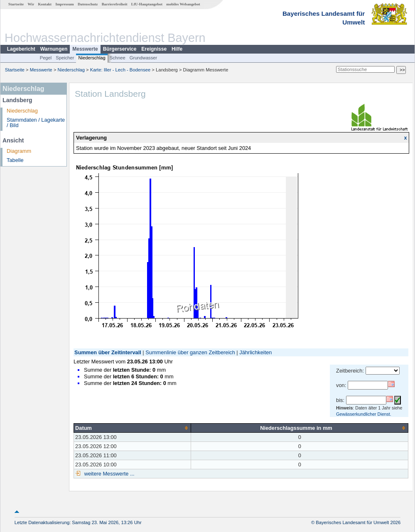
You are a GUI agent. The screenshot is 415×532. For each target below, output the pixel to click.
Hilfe (177, 49)
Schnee (118, 58)
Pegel (46, 58)
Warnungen (54, 49)
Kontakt (45, 4)
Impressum (64, 4)
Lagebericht (21, 49)
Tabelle (15, 160)
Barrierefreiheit (115, 4)
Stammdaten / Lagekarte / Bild (36, 123)
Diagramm (19, 151)
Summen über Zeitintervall (108, 352)
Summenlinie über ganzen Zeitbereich (190, 352)
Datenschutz (88, 4)
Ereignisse (154, 49)
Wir (31, 4)
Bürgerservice (120, 49)
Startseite (16, 4)
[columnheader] (133, 428)
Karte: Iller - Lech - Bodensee (120, 70)
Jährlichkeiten (255, 352)
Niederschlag (92, 58)
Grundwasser (144, 58)
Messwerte (85, 49)
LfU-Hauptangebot (147, 4)
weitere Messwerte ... (108, 474)
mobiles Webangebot (183, 4)
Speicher (65, 58)
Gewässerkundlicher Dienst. (364, 414)
